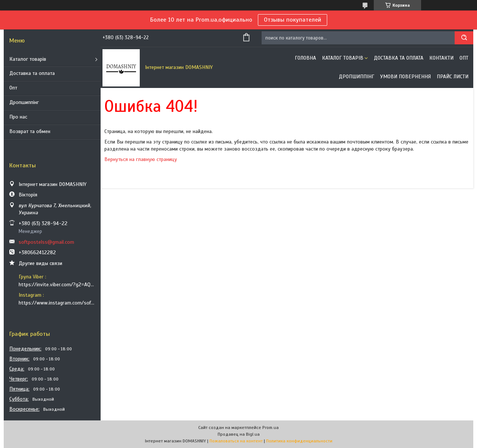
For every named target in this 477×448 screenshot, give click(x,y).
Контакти (441, 58)
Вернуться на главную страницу (141, 159)
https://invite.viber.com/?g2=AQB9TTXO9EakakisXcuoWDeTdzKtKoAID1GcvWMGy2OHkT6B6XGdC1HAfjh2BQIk (57, 285)
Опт (13, 88)
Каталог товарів (28, 59)
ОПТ (464, 58)
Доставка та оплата (32, 73)
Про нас (18, 117)
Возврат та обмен (30, 131)
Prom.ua (271, 428)
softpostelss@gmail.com (46, 242)
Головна (305, 58)
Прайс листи (453, 77)
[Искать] (464, 38)
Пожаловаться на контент (236, 441)
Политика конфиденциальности (299, 441)
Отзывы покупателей (293, 20)
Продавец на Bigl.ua (239, 434)
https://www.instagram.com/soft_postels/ (57, 303)
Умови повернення (405, 77)
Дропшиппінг (24, 102)
